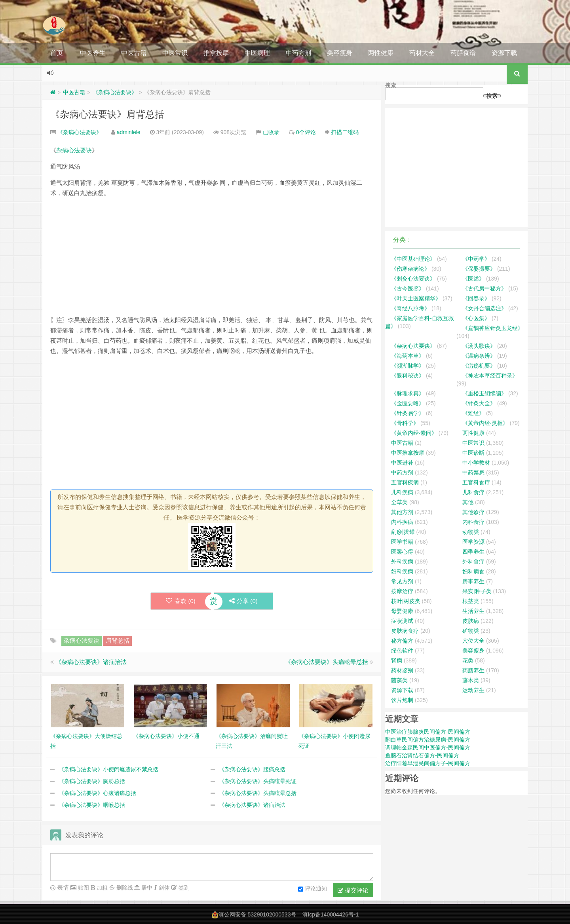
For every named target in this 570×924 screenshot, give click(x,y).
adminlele (129, 132)
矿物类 (471, 631)
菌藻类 (399, 680)
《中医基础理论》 (413, 259)
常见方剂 (402, 581)
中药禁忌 (473, 472)
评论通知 (313, 889)
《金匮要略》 (408, 403)
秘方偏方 (402, 641)
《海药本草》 (408, 356)
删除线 (124, 888)
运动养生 (473, 690)
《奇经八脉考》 (410, 308)
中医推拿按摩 (408, 453)
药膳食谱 (463, 53)
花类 (468, 660)
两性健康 (381, 53)
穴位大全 (473, 641)
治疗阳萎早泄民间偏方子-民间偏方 (428, 763)
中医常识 (175, 53)
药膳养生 (473, 670)
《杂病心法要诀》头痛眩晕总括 (327, 662)
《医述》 (473, 279)
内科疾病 (402, 522)
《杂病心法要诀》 (115, 92)
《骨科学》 (405, 423)
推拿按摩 (216, 53)
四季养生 (473, 552)
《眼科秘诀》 (408, 376)
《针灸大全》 (479, 403)
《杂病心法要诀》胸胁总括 (92, 781)
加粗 (101, 888)
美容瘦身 (340, 53)
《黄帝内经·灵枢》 (485, 423)
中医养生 (93, 53)
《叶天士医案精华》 (416, 298)
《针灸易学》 (408, 413)
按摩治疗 (402, 591)
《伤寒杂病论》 (410, 269)
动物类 (471, 532)
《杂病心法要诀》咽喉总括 (92, 805)
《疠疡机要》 (479, 366)
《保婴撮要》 (479, 269)
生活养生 (473, 611)
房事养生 (473, 581)
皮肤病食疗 (405, 631)
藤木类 (471, 680)
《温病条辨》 (479, 356)
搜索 (391, 85)
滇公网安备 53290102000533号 (257, 915)
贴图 (83, 888)
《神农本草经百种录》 (490, 376)
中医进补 (402, 463)
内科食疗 (473, 522)
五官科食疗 (476, 482)
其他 (468, 502)
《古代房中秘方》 (484, 288)
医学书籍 (402, 542)
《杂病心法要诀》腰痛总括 (252, 769)
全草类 (399, 502)
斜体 (163, 888)
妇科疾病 (402, 571)
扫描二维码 (345, 132)
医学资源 (473, 542)
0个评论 (306, 132)
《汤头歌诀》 (479, 346)
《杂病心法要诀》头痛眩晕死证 (258, 781)
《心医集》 (476, 318)
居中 (146, 888)
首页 (57, 53)
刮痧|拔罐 (403, 532)
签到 (183, 888)
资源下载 (504, 53)
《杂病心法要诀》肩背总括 (107, 114)
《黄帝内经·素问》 (414, 433)
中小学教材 (476, 463)
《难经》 (473, 413)
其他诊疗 (473, 512)
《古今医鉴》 (408, 288)
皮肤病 (471, 621)
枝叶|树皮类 (406, 601)
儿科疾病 (402, 492)
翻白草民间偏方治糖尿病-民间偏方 (428, 740)
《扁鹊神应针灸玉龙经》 (493, 328)
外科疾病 (402, 562)
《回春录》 (476, 298)
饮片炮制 (402, 700)
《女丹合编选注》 (484, 308)
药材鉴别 (402, 670)
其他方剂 (402, 512)
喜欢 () (180, 601)
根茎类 (471, 601)
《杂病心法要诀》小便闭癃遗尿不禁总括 (108, 769)
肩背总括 (118, 640)
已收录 (271, 132)
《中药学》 (476, 259)
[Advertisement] (212, 260)
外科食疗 (473, 562)
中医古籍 (134, 53)
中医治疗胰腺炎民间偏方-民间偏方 (428, 732)
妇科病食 (473, 571)
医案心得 (402, 552)
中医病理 (257, 53)
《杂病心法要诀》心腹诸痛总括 (97, 793)
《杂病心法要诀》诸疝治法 (91, 662)
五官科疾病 (405, 482)
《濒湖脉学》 (408, 366)
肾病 (397, 660)
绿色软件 (402, 651)
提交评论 (353, 890)
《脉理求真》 (408, 393)
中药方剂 (298, 53)
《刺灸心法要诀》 (413, 279)
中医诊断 (473, 453)
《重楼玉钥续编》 (484, 393)
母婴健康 (402, 611)
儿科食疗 (473, 492)
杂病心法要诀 (74, 150)
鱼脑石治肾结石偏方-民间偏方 (422, 755)
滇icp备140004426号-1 (331, 915)
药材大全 (422, 53)
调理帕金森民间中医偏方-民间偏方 (428, 748)
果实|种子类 (477, 591)
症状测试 (402, 621)
